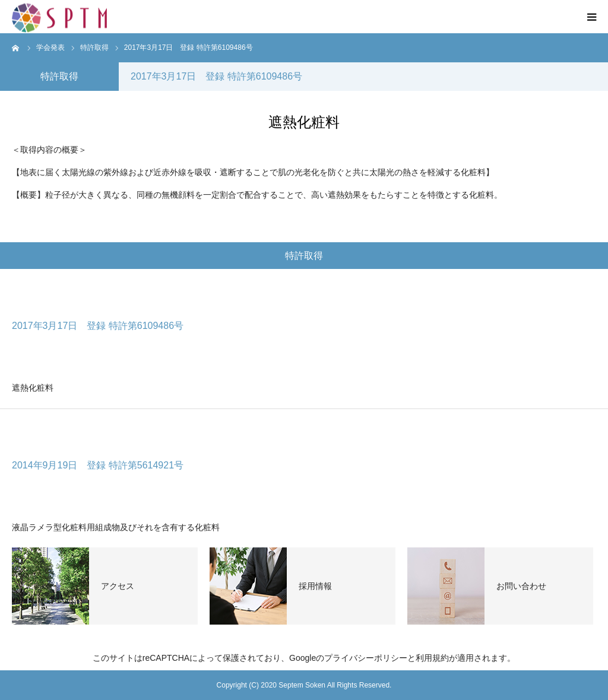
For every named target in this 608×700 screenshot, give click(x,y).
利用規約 (432, 658)
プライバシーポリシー (366, 658)
